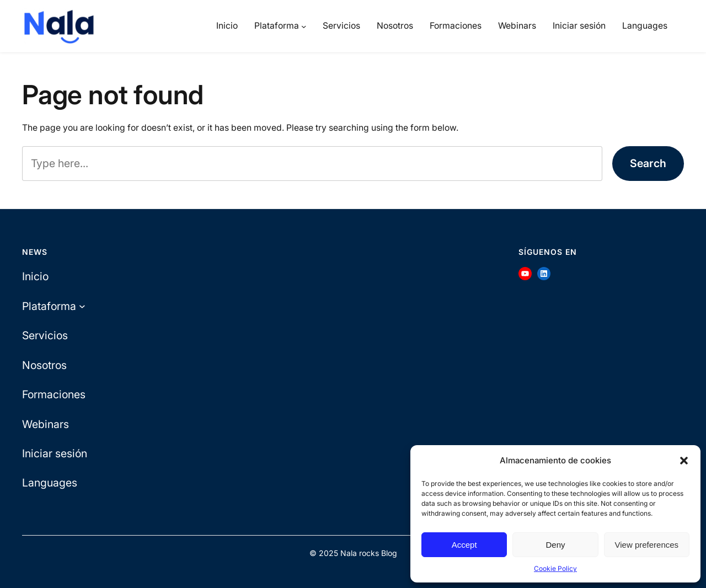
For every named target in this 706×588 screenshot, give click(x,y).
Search (648, 163)
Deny (555, 545)
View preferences (647, 545)
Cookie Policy (555, 568)
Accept (464, 545)
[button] (684, 461)
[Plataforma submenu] (304, 26)
